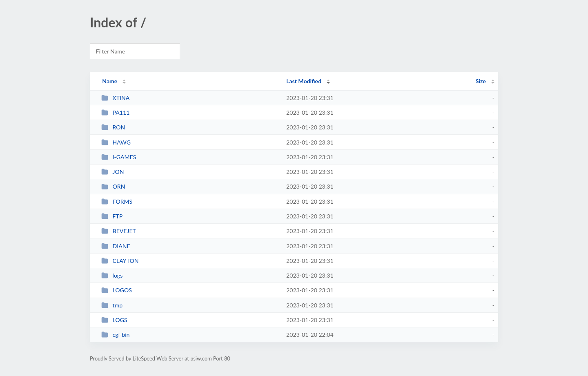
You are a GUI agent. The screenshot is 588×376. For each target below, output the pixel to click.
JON (112, 172)
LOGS (114, 320)
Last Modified (304, 81)
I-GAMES (119, 157)
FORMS (117, 201)
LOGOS (117, 290)
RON (113, 127)
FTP (112, 216)
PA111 (115, 112)
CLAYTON (120, 261)
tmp (112, 305)
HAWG (116, 142)
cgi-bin (115, 335)
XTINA (115, 98)
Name (110, 81)
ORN (113, 186)
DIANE (116, 246)
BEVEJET (119, 231)
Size (481, 81)
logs (112, 275)
